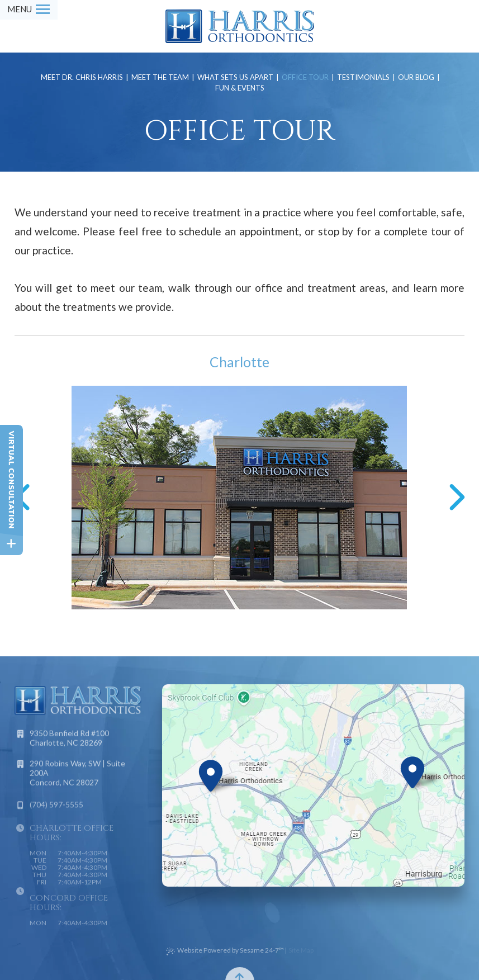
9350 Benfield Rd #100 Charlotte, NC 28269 (69, 743)
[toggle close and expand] (11, 544)
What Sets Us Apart (235, 77)
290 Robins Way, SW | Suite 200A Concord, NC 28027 (77, 778)
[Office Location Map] (210, 771)
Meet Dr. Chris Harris (82, 77)
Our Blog (416, 77)
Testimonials (363, 77)
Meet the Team (160, 77)
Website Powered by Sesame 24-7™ (225, 951)
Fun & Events (240, 88)
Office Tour (305, 77)
